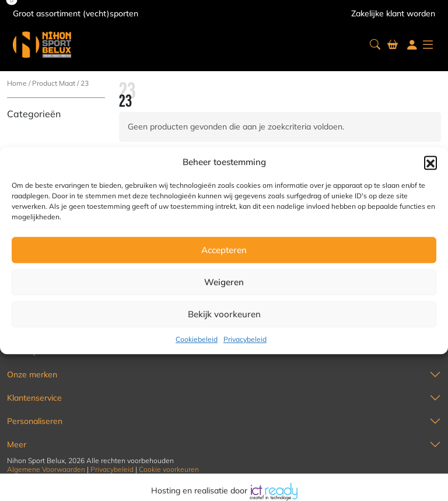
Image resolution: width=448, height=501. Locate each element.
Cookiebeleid (197, 339)
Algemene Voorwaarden (46, 469)
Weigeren (224, 282)
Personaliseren (35, 421)
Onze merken (32, 374)
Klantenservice (34, 398)
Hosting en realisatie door (224, 491)
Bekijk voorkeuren (224, 314)
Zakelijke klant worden (393, 13)
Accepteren (224, 250)
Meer (17, 444)
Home (17, 83)
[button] (430, 162)
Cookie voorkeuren (169, 469)
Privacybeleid (245, 339)
